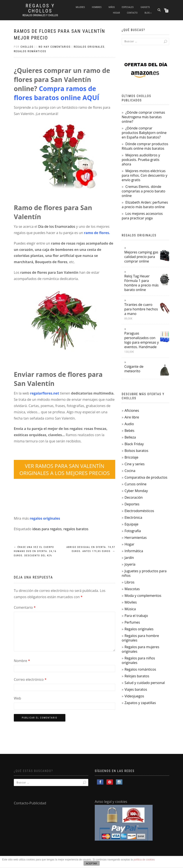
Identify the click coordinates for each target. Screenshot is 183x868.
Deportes (132, 504)
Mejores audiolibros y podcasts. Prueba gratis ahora (141, 160)
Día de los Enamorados (57, 226)
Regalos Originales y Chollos (40, 15)
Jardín (129, 558)
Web (17, 698)
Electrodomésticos (139, 511)
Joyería (130, 564)
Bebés (129, 431)
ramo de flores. (97, 233)
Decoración (134, 497)
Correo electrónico (30, 679)
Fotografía (133, 531)
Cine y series (135, 464)
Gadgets (145, 7)
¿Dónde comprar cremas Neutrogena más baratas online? (143, 117)
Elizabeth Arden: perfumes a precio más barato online (145, 205)
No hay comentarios (55, 47)
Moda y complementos (143, 596)
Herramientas (136, 538)
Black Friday (134, 444)
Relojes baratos (137, 676)
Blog (147, 13)
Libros (129, 582)
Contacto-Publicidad (30, 803)
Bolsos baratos (136, 451)
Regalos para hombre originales (140, 638)
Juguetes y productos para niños (144, 573)
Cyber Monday (136, 491)
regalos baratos (76, 529)
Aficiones (132, 410)
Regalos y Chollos (40, 8)
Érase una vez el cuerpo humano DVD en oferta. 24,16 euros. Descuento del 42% (35, 551)
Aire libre (132, 417)
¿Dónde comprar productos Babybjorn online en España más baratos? (144, 133)
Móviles (131, 602)
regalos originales (45, 518)
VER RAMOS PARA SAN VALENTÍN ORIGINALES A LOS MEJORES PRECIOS (65, 469)
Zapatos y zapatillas (140, 703)
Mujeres (80, 7)
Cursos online (136, 484)
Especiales (128, 7)
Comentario (25, 607)
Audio (129, 424)
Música (130, 609)
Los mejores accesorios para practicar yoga (142, 216)
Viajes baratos (136, 689)
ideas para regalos (47, 529)
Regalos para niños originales (138, 660)
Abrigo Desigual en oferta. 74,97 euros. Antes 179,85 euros (91, 549)
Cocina (130, 471)
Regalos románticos (30, 51)
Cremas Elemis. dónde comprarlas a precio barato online (144, 191)
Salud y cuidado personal (145, 683)
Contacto (132, 13)
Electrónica (133, 517)
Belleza (130, 437)
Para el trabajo (136, 616)
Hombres (97, 7)
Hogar (116, 13)
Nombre (22, 661)
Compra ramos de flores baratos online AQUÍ (57, 93)
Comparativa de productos (146, 477)
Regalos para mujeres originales (140, 649)
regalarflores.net (44, 393)
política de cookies (144, 860)
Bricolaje (131, 457)
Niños (112, 7)
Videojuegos (134, 696)
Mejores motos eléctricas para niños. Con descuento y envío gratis (144, 175)
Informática (134, 551)
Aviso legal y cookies (111, 802)
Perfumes (132, 622)
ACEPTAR (91, 863)
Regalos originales (89, 47)
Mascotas (132, 589)
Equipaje (131, 524)
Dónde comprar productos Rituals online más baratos (145, 146)
